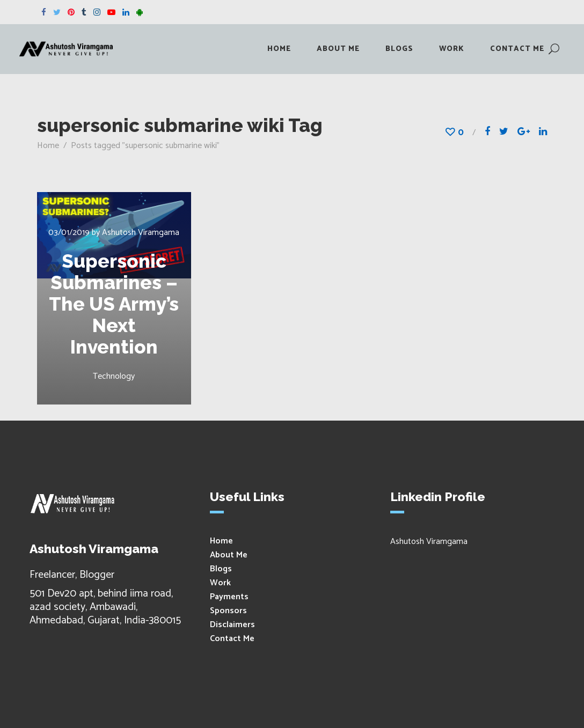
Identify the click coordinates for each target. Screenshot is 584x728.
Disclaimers (232, 625)
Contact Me (232, 639)
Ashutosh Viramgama (141, 233)
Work (220, 583)
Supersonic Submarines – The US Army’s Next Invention (114, 304)
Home (48, 146)
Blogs (221, 569)
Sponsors (228, 611)
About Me (229, 555)
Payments (229, 597)
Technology (114, 376)
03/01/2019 (69, 233)
